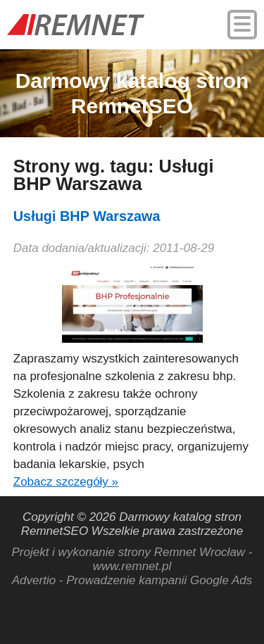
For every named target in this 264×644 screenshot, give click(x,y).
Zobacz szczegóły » (66, 482)
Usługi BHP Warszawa (87, 216)
